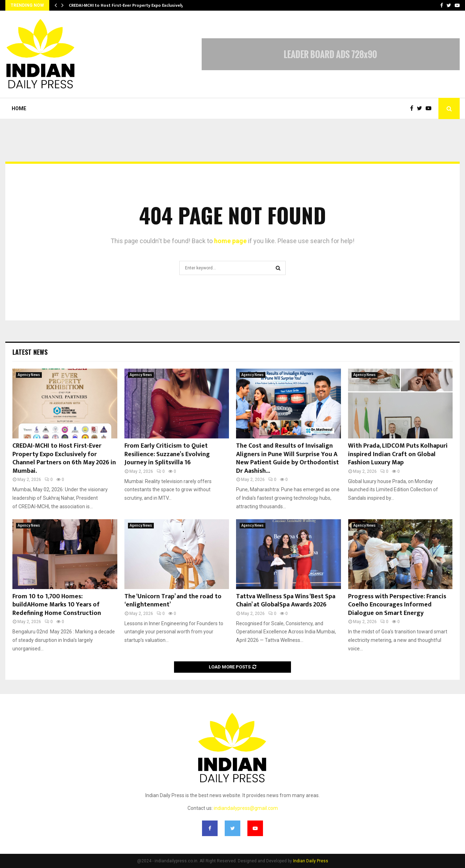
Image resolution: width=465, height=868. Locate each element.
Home (19, 108)
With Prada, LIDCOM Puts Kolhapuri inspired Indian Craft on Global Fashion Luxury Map (398, 454)
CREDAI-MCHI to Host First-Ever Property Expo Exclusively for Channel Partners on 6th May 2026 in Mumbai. (64, 458)
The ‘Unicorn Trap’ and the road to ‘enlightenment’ (173, 601)
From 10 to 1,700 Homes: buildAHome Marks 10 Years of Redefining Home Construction (57, 605)
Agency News (29, 375)
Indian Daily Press (311, 861)
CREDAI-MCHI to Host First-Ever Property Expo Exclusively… (128, 5)
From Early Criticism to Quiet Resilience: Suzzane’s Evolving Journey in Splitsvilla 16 (167, 454)
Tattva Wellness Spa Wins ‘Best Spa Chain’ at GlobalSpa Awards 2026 (286, 601)
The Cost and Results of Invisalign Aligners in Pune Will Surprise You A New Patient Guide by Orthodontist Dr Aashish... (287, 458)
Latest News (30, 352)
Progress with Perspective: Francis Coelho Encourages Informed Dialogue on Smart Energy (397, 605)
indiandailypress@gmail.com (246, 808)
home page (230, 241)
